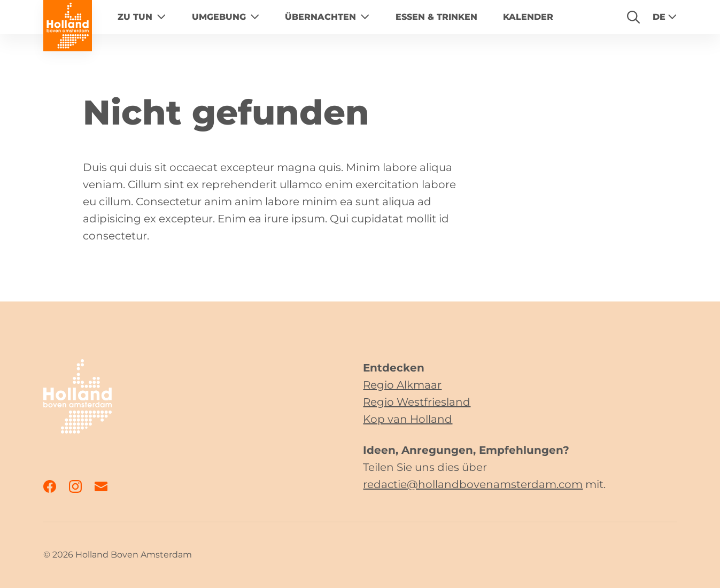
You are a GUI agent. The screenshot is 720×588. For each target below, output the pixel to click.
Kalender (528, 17)
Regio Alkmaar (402, 385)
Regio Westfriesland (417, 402)
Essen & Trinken (436, 17)
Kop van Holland (408, 419)
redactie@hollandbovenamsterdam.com (473, 484)
